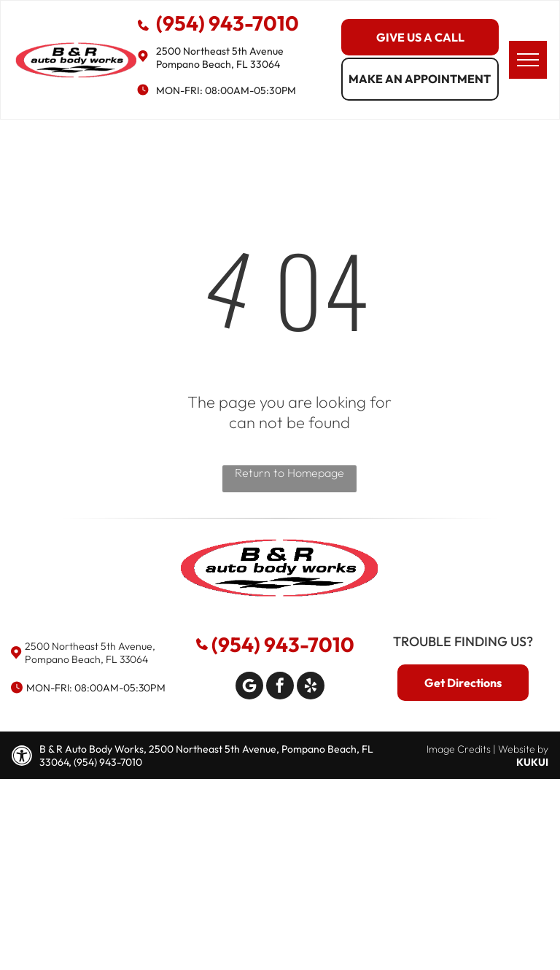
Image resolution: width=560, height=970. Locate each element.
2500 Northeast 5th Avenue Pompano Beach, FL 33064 (220, 58)
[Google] (249, 687)
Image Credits (459, 749)
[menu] (528, 60)
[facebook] (280, 687)
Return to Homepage (289, 473)
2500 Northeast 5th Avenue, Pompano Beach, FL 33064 (90, 653)
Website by (523, 749)
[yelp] (311, 687)
